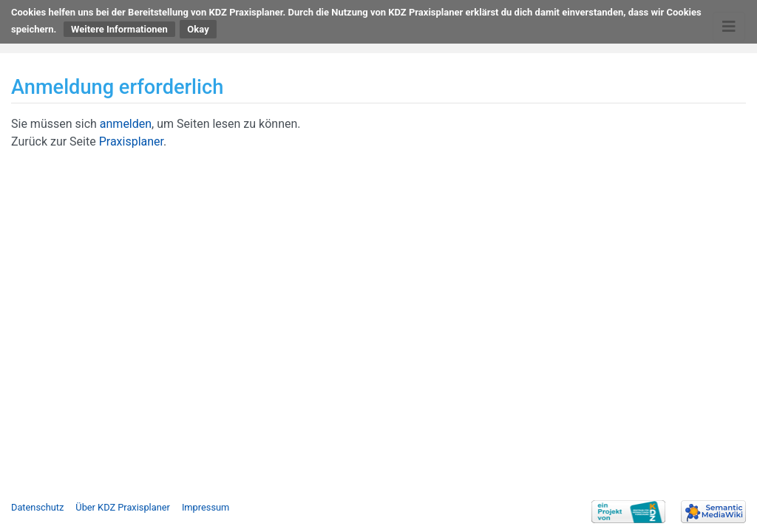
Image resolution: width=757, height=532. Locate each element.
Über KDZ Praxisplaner (123, 507)
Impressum (206, 507)
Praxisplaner (131, 141)
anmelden (126, 124)
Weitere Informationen (119, 29)
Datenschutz (37, 507)
